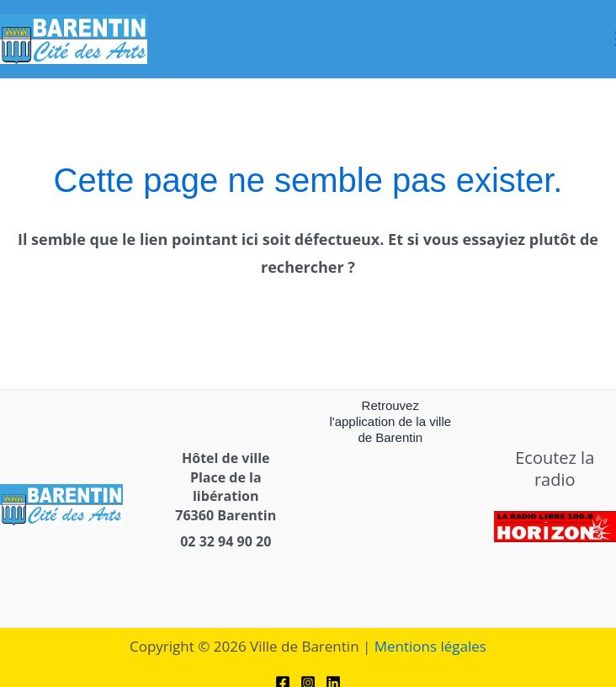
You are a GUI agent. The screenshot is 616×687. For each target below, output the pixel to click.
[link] (74, 37)
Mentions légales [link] (430, 646)
